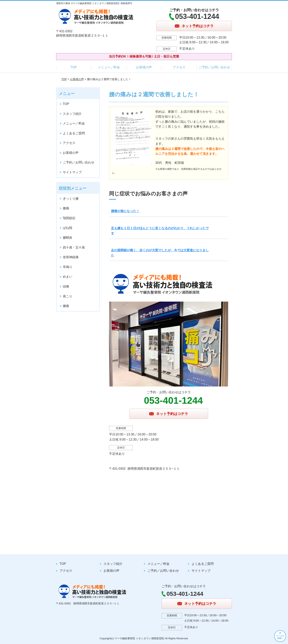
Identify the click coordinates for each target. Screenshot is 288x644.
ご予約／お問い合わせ (214, 67)
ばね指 (68, 228)
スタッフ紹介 (72, 114)
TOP (74, 67)
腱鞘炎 (68, 238)
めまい (68, 277)
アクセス (179, 67)
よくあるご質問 (74, 133)
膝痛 (66, 208)
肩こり (68, 296)
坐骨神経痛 (71, 257)
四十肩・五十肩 (74, 247)
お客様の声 (144, 67)
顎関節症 (69, 218)
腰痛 (66, 306)
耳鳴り (68, 267)
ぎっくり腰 (71, 199)
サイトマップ (72, 172)
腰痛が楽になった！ (125, 211)
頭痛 (66, 286)
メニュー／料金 (109, 67)
